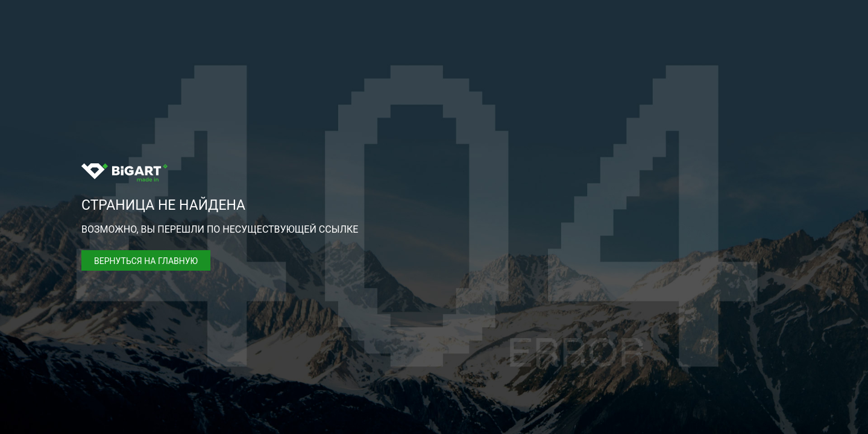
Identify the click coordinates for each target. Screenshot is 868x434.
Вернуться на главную (146, 261)
